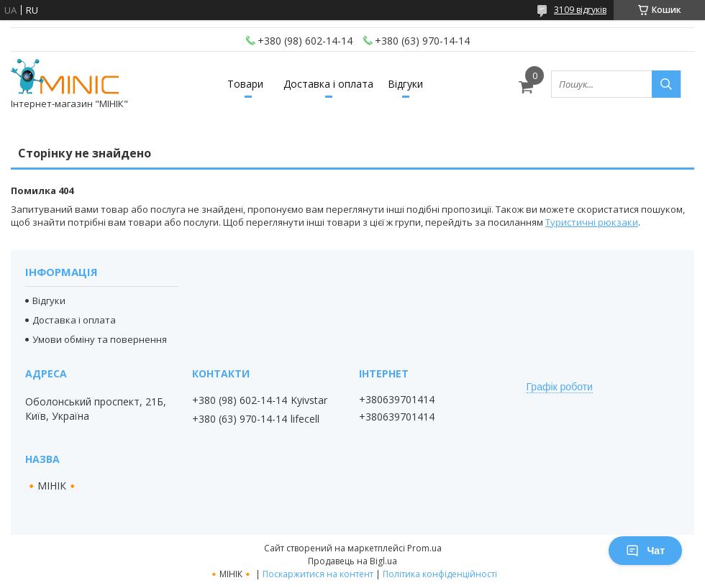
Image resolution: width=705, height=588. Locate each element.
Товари (245, 84)
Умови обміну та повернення (100, 339)
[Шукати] (666, 84)
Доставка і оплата (328, 84)
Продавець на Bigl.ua (352, 561)
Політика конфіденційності (440, 574)
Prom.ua (424, 548)
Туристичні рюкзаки (592, 222)
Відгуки (405, 84)
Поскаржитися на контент (318, 574)
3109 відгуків (580, 10)
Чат (645, 551)
